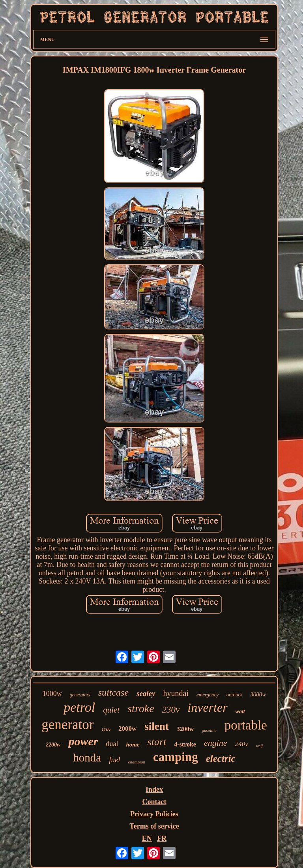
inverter (207, 707)
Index (154, 789)
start (157, 742)
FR (162, 838)
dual (112, 744)
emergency (208, 695)
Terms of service (154, 826)
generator (67, 725)
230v (171, 710)
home (133, 745)
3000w (258, 694)
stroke (141, 708)
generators (80, 695)
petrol (79, 707)
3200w (185, 729)
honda (87, 758)
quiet (111, 710)
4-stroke (185, 744)
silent (157, 726)
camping (176, 757)
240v (242, 744)
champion (137, 762)
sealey (146, 693)
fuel (115, 760)
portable (246, 725)
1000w (52, 694)
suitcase (113, 692)
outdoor (234, 695)
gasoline (209, 730)
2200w (53, 745)
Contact (154, 802)
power (83, 741)
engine (216, 743)
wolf (259, 746)
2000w (127, 729)
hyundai (176, 693)
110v (106, 730)
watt (240, 712)
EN (147, 838)
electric (221, 759)
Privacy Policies (154, 814)
